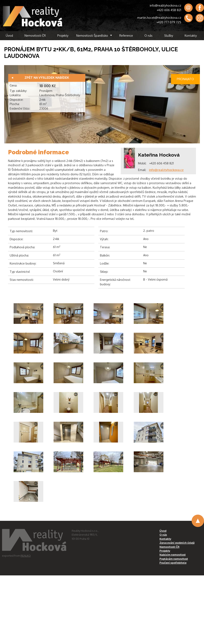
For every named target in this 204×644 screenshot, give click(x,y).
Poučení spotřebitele (173, 563)
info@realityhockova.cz (165, 5)
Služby (169, 35)
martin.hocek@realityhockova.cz (159, 18)
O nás (148, 35)
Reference (126, 35)
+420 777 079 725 (169, 22)
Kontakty (191, 35)
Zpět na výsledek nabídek (47, 78)
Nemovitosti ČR (35, 35)
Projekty (63, 35)
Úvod (9, 35)
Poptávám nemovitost (174, 559)
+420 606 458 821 (169, 10)
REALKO (26, 556)
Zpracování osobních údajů (177, 543)
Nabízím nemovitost (173, 555)
